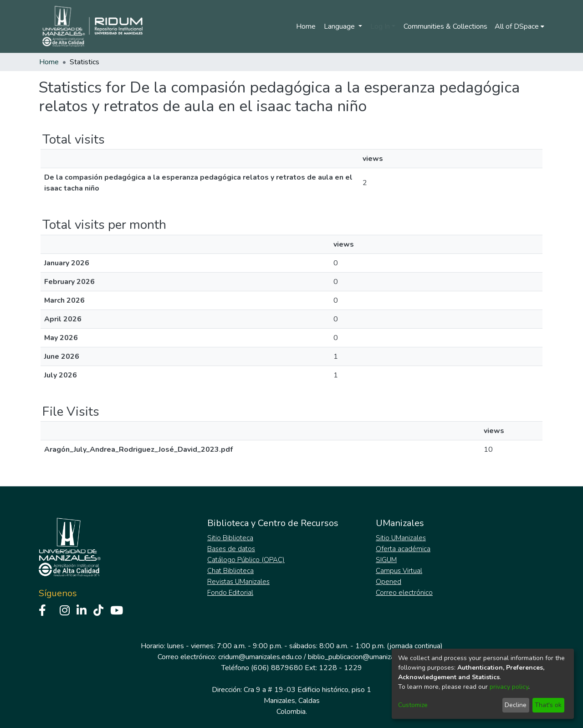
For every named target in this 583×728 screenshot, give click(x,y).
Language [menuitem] (340, 26)
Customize (413, 705)
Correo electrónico (404, 593)
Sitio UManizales (401, 538)
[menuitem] (519, 26)
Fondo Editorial (230, 593)
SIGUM (386, 560)
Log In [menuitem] (380, 26)
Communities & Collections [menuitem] (445, 26)
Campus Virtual (399, 571)
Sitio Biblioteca (230, 538)
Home (306, 26)
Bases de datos (231, 549)
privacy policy (509, 687)
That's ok (548, 705)
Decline (516, 705)
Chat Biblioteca (230, 571)
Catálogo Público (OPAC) (246, 560)
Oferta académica (403, 549)
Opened (389, 582)
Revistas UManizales (238, 582)
